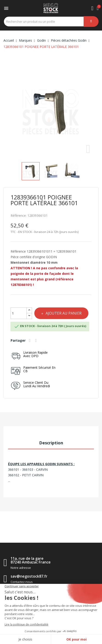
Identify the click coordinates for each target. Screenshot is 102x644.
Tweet (37, 341)
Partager (30, 341)
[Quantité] (19, 313)
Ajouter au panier (63, 313)
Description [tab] (51, 443)
